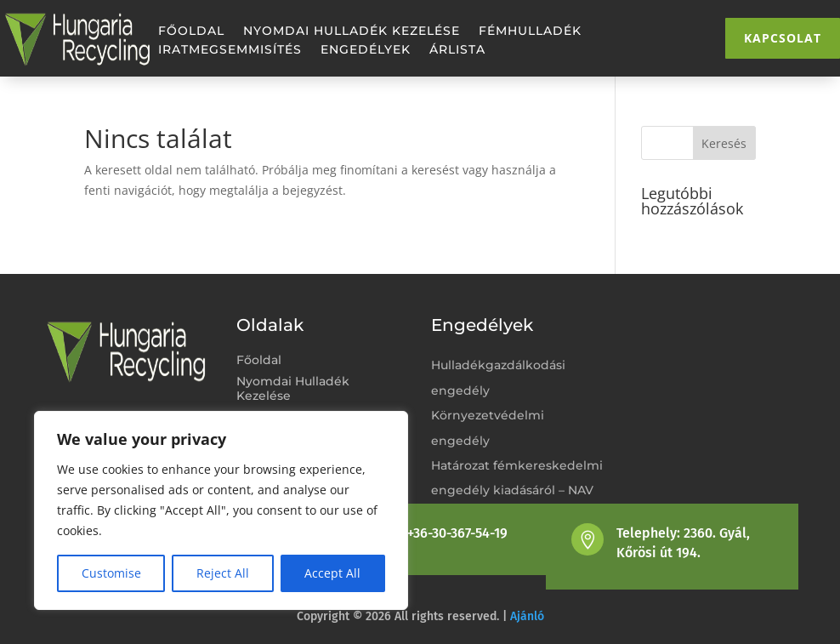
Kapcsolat (783, 38)
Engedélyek (366, 50)
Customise (111, 573)
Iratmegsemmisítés (230, 50)
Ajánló (527, 616)
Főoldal (191, 31)
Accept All (332, 573)
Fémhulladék (530, 31)
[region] (221, 510)
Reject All (223, 573)
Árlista (457, 50)
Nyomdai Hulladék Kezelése (352, 31)
